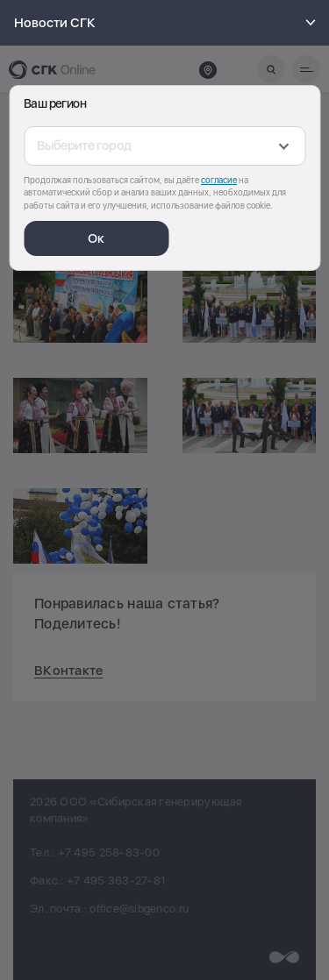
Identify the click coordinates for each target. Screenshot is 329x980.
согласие (219, 180)
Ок (96, 238)
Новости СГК (168, 23)
